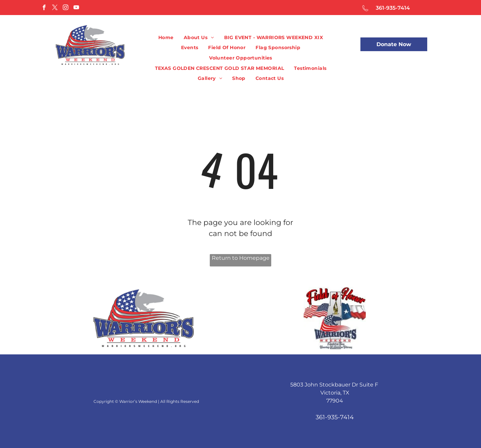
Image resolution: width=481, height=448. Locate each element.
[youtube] (76, 8)
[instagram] (66, 8)
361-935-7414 (393, 8)
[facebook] (44, 8)
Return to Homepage (241, 258)
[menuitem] (166, 38)
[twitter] (55, 8)
